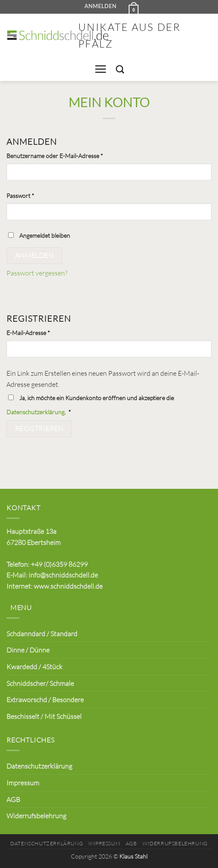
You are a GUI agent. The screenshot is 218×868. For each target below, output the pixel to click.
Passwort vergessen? (37, 273)
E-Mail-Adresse (44, 332)
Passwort (36, 195)
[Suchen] (120, 69)
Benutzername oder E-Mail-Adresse (70, 155)
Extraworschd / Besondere (45, 699)
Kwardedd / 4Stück (34, 666)
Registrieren (39, 428)
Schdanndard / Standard (42, 633)
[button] (132, 7)
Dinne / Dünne (28, 650)
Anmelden (34, 255)
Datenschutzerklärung (35, 412)
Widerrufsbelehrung (36, 816)
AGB (13, 799)
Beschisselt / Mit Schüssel (44, 716)
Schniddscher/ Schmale (40, 683)
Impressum (23, 783)
